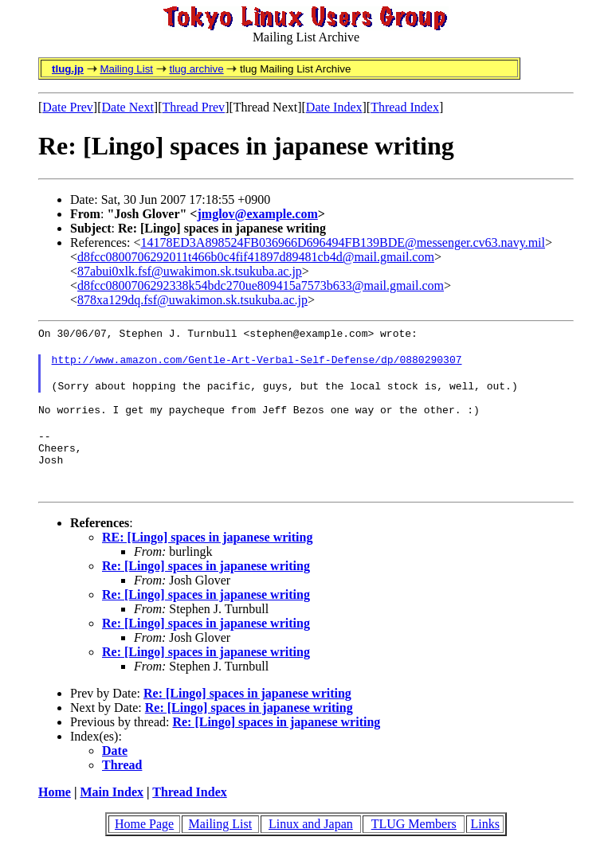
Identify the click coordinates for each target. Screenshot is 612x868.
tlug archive (196, 69)
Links (484, 843)
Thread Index (405, 107)
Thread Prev (193, 107)
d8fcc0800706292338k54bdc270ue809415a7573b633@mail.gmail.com (261, 285)
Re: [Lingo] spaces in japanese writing (206, 585)
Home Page (144, 843)
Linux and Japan (311, 843)
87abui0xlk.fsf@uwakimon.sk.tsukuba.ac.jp (190, 271)
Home (55, 811)
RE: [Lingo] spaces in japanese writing (207, 556)
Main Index (112, 811)
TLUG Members (414, 843)
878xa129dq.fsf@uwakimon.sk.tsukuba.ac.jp (192, 300)
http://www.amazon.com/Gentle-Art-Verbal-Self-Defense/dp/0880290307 (257, 364)
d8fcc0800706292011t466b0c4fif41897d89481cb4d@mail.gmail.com (256, 257)
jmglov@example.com (257, 214)
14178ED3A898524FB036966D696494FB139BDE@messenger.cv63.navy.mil (343, 242)
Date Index (334, 107)
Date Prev (68, 107)
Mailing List (126, 69)
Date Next (128, 107)
